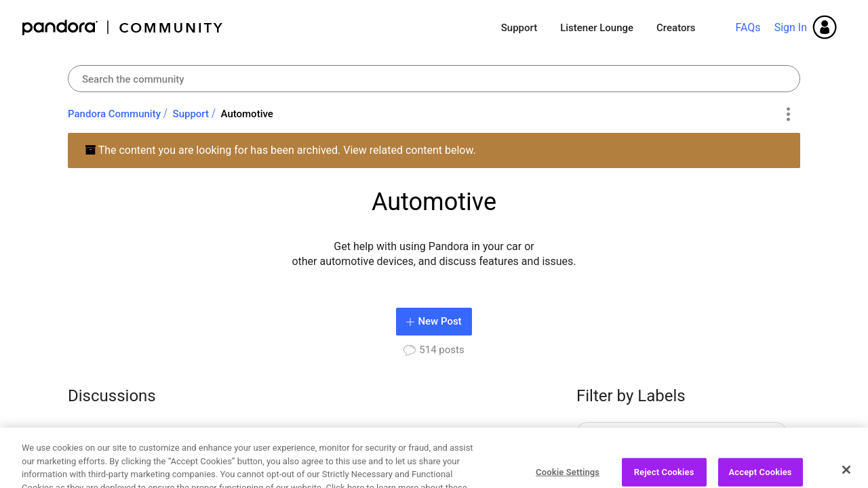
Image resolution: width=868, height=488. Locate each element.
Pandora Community (123, 27)
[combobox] (434, 79)
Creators (676, 28)
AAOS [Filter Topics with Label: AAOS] (611, 434)
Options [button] (788, 115)
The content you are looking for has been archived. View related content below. (280, 150)
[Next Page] (511, 443)
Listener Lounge (597, 28)
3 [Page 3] (426, 443)
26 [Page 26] (475, 443)
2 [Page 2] (402, 443)
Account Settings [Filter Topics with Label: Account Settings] (636, 465)
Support (519, 28)
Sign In (791, 27)
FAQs (748, 27)
